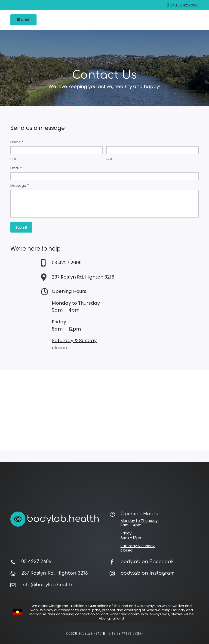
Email (16, 168)
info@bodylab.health (47, 585)
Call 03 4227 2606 (185, 5)
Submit (21, 227)
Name (17, 142)
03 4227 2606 (36, 562)
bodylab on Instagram (148, 573)
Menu (25, 20)
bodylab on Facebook (147, 562)
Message (20, 186)
